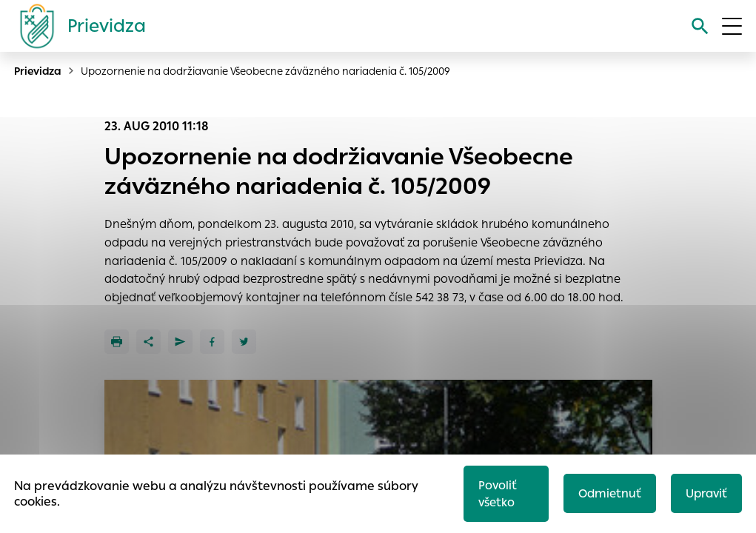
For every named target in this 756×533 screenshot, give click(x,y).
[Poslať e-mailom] (180, 342)
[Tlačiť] (117, 342)
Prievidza (38, 71)
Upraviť (706, 493)
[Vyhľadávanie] (700, 26)
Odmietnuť (610, 493)
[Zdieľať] (148, 342)
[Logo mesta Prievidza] (77, 26)
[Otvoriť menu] (732, 26)
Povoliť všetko (498, 494)
